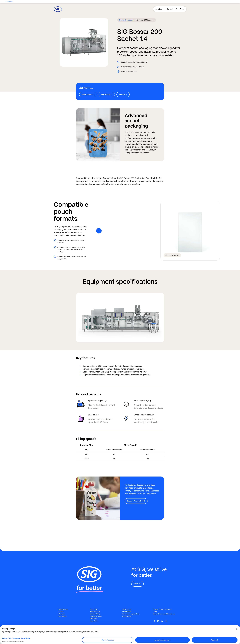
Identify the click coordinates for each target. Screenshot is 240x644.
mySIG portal (126, 609)
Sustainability (95, 614)
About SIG (137, 584)
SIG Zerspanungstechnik (130, 614)
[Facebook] (155, 621)
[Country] (182, 9)
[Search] (176, 9)
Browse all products (126, 20)
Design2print (126, 612)
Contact (170, 9)
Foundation (94, 621)
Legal (155, 612)
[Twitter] (159, 621)
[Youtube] (167, 621)
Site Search (63, 616)
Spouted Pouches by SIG (136, 501)
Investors (93, 619)
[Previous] (99, 231)
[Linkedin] (163, 621)
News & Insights (96, 616)
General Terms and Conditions (164, 614)
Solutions (159, 9)
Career (61, 612)
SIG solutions (95, 612)
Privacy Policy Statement (162, 609)
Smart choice (126, 616)
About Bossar (63, 609)
